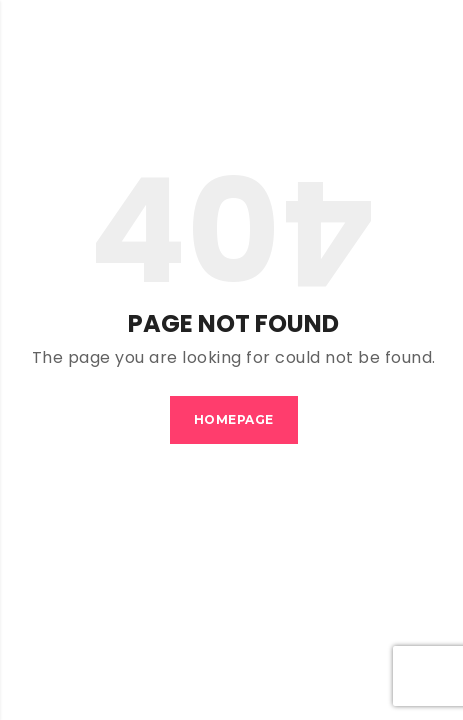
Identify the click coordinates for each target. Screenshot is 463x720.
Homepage (234, 419)
